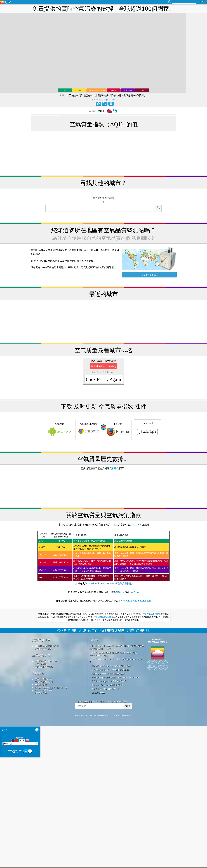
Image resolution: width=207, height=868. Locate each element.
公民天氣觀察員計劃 (100, 707)
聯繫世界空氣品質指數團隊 (47, 683)
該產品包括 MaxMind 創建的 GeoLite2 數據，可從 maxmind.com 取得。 (113, 691)
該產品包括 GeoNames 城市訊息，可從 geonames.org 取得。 (116, 698)
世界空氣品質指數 (151, 651)
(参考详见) (103, 595)
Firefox (118, 430)
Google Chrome (89, 430)
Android (60, 430)
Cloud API (147, 429)
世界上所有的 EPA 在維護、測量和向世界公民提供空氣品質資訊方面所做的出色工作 (116, 684)
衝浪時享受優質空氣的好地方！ (105, 726)
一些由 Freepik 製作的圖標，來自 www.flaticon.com (115, 714)
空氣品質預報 (41, 722)
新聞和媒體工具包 (43, 686)
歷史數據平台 (41, 730)
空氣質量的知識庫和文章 (46, 698)
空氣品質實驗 (41, 701)
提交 (128, 743)
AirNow (137, 562)
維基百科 (120, 629)
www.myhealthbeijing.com (136, 638)
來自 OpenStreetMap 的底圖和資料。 (108, 722)
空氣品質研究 (41, 692)
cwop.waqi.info (122, 707)
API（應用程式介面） (45, 727)
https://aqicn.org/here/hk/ (104, 99)
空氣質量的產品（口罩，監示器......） (51, 724)
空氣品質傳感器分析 (44, 704)
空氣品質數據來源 (43, 716)
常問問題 (38, 710)
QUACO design (98, 730)
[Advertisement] (103, 460)
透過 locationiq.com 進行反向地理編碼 (109, 718)
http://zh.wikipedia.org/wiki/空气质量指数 (108, 620)
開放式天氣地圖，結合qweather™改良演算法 (111, 703)
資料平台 (114, 505)
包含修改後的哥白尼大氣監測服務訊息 (108, 710)
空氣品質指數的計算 (44, 719)
